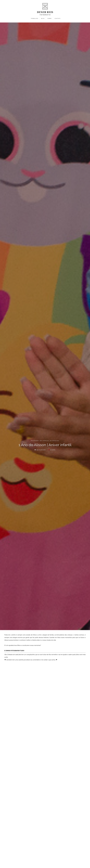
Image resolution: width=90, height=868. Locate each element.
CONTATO (58, 18)
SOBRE (50, 18)
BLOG (43, 18)
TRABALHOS (34, 18)
